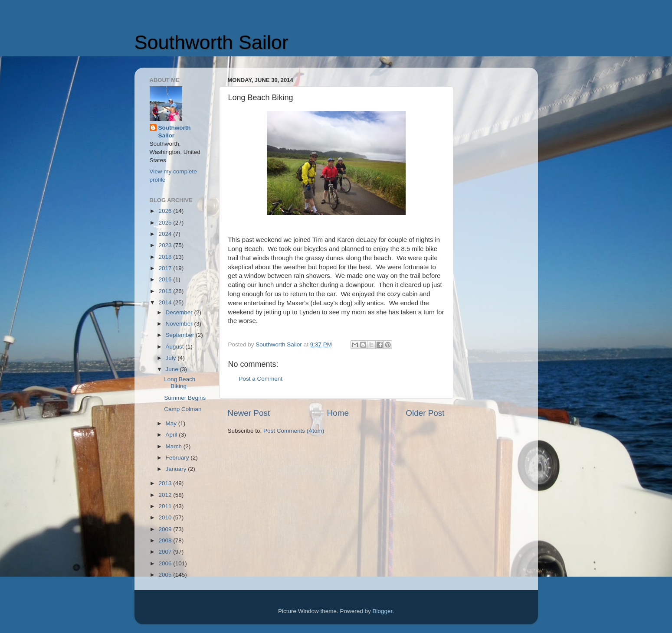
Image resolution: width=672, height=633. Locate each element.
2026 (166, 211)
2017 (166, 268)
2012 (166, 495)
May (172, 423)
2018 (166, 257)
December (180, 312)
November (180, 324)
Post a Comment (261, 379)
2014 (166, 302)
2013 (166, 483)
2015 (166, 291)
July (172, 358)
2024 (166, 234)
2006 (166, 563)
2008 (166, 540)
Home (338, 413)
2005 (166, 575)
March (175, 446)
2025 (166, 223)
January (177, 469)
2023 (166, 245)
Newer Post (249, 413)
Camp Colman (183, 409)
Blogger (383, 611)
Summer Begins (185, 398)
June (173, 369)
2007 (166, 552)
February (178, 458)
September (181, 335)
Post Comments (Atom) (294, 431)
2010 (166, 517)
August (176, 347)
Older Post (425, 413)
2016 (166, 279)
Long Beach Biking (180, 383)
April (172, 435)
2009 (166, 529)
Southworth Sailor (211, 42)
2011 (166, 506)
